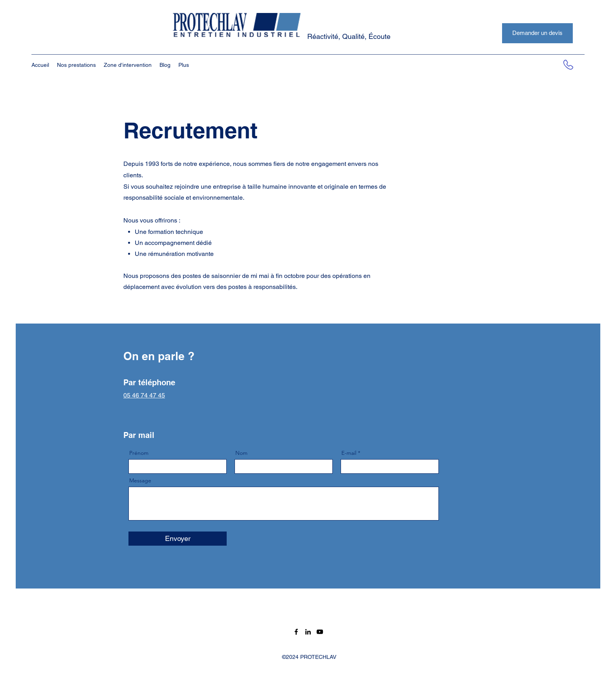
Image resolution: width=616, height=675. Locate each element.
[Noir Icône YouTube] (320, 632)
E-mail (349, 453)
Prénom (139, 453)
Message (140, 480)
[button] (76, 65)
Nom (241, 453)
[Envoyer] (178, 539)
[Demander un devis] (537, 33)
